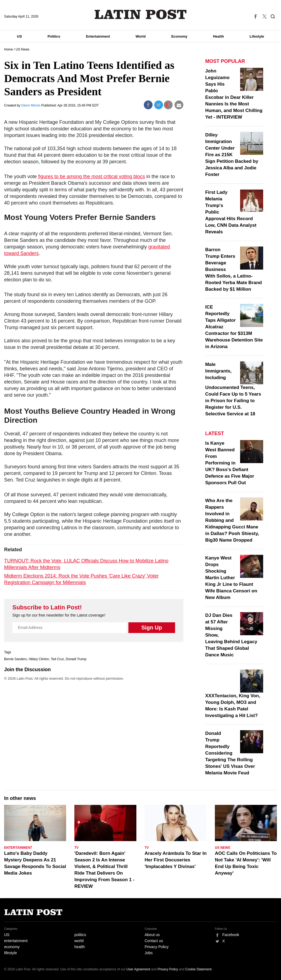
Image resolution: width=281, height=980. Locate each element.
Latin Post (141, 14)
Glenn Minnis (31, 105)
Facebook (231, 935)
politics (80, 935)
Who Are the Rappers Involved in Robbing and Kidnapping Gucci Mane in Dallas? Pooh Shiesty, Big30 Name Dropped (232, 520)
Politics (54, 36)
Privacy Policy (157, 947)
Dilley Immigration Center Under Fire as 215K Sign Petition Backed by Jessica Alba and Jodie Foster (232, 155)
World (141, 36)
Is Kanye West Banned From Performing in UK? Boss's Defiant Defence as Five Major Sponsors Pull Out (230, 463)
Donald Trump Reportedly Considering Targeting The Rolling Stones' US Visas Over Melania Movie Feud (230, 753)
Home (9, 49)
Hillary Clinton (39, 659)
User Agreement (138, 969)
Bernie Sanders (16, 659)
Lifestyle (257, 36)
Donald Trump (76, 659)
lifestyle (11, 953)
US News (23, 49)
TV (76, 848)
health (80, 947)
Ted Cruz (57, 659)
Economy (179, 36)
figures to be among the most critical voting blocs (92, 177)
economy (12, 947)
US (19, 36)
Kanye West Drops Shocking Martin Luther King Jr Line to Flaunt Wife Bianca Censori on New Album (231, 578)
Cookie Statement (199, 969)
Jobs (149, 953)
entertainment (16, 941)
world (79, 941)
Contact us (154, 941)
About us (152, 935)
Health (218, 36)
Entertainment (98, 36)
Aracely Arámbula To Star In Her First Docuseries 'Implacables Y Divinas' (176, 860)
